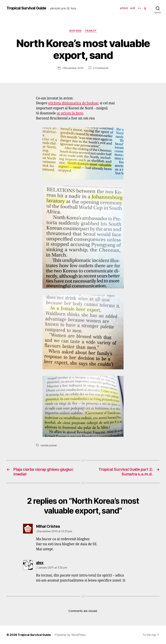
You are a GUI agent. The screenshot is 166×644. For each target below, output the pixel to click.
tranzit (91, 31)
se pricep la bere (70, 113)
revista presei (49, 445)
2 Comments (101, 68)
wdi (133, 8)
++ (139, 8)
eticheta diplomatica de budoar (73, 103)
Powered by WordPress (70, 635)
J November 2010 (73, 68)
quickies (75, 31)
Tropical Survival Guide (26, 8)
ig (145, 8)
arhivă (124, 8)
